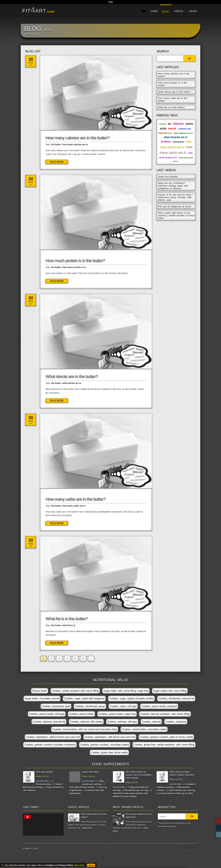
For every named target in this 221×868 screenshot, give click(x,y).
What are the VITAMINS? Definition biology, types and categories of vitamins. (173, 186)
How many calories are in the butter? (77, 138)
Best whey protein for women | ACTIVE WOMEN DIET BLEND (139, 775)
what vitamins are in (183, 133)
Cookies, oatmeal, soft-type (122, 722)
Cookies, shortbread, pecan (90, 706)
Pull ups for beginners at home (175, 206)
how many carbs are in (74, 506)
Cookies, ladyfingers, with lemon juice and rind (110, 737)
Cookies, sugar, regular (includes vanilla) (131, 698)
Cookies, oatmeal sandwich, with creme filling (165, 714)
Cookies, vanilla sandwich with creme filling (75, 691)
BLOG (166, 12)
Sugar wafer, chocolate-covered (42, 698)
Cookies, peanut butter (81, 714)
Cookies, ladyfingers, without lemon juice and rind (53, 737)
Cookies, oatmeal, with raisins (86, 722)
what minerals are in (176, 137)
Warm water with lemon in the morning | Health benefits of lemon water (176, 215)
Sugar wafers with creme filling (170, 691)
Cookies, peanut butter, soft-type (47, 714)
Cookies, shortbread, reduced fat (176, 698)
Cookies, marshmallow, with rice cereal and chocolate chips (85, 729)
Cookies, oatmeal (151, 722)
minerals (162, 124)
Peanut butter (40, 691)
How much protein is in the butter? (75, 261)
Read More (57, 162)
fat (169, 124)
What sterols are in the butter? (72, 376)
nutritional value (185, 129)
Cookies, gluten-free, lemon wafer (109, 752)
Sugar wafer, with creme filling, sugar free (126, 691)
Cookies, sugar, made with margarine (84, 698)
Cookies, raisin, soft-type (123, 706)
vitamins (178, 124)
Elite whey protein (45, 772)
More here (79, 865)
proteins (166, 142)
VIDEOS (178, 11)
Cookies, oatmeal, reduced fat (49, 722)
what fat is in (69, 625)
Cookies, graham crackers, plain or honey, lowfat (166, 737)
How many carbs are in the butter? (75, 499)
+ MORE (192, 11)
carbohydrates (178, 142)
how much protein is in (74, 267)
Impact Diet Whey (91, 772)
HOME (154, 11)
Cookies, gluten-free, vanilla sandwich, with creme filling (164, 745)
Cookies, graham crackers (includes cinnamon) (50, 745)
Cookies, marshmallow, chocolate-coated (144, 729)
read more (87, 828)
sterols (172, 128)
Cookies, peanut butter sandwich (159, 706)
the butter (56, 144)
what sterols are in (72, 383)
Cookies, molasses (176, 722)
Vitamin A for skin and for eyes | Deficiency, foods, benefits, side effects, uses (175, 197)
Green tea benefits (168, 177)
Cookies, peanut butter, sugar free (117, 714)
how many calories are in (75, 144)
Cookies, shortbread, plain (56, 706)
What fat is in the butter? (66, 619)
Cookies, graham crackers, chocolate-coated (105, 745)
